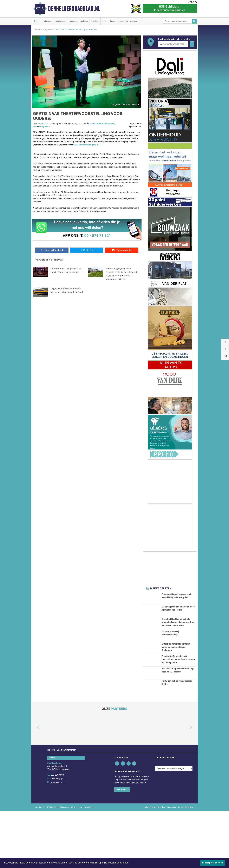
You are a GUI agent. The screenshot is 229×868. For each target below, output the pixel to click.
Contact (134, 21)
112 (40, 21)
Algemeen (48, 21)
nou (35, 127)
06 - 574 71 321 (98, 236)
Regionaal (84, 21)
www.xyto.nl (56, 839)
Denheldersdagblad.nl (74, 9)
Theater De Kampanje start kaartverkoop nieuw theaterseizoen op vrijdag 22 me (178, 697)
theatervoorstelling (106, 124)
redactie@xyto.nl (59, 836)
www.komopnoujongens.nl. (86, 145)
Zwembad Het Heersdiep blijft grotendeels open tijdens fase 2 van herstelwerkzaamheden (178, 636)
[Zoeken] (194, 21)
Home (38, 30)
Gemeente (73, 21)
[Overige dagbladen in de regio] (174, 826)
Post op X (87, 250)
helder (93, 124)
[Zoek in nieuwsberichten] (178, 21)
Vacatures (124, 21)
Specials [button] (94, 21)
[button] (35, 785)
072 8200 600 (57, 832)
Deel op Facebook (52, 250)
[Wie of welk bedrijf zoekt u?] (173, 44)
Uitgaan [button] (112, 21)
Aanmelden (122, 847)
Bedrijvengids (61, 21)
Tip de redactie (122, 250)
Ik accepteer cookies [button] (213, 863)
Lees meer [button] (122, 863)
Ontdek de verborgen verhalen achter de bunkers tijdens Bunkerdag (176, 673)
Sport (104, 21)
